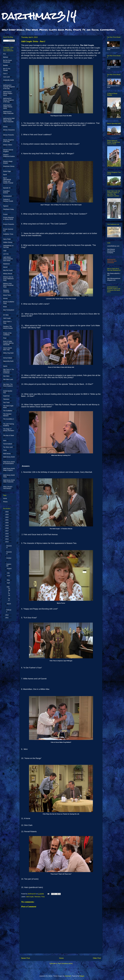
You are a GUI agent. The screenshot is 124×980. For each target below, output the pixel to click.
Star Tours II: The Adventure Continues (9, 371)
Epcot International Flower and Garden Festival (8, 180)
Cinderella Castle (9, 80)
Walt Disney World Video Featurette (9, 481)
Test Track (6, 402)
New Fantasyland (9, 310)
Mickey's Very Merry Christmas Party (8, 285)
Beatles (6, 65)
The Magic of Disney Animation (9, 430)
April (8, 583)
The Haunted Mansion (7, 415)
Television (37, 897)
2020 (7, 523)
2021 (7, 520)
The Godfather (8, 411)
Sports (5, 366)
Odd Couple (30, 897)
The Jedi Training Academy (9, 425)
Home (61, 958)
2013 (7, 542)
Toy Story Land (8, 447)
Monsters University (6, 291)
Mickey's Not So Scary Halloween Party (8, 279)
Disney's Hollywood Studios (9, 156)
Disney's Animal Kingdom (8, 151)
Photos (5, 502)
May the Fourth (8, 270)
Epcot (5, 175)
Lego (5, 251)
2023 (7, 515)
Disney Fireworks (9, 135)
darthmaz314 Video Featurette (8, 112)
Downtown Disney (9, 166)
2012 (7, 615)
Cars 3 (5, 74)
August (9, 569)
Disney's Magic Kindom (8, 162)
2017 (7, 531)
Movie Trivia (7, 295)
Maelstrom (6, 264)
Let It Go (6, 254)
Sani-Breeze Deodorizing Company (111, 251)
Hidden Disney (8, 242)
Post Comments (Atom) (65, 963)
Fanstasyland (7, 196)
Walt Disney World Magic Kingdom (9, 469)
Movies (5, 298)
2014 (7, 539)
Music (5, 307)
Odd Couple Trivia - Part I (8, 594)
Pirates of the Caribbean (7, 334)
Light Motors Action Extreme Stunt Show (8, 259)
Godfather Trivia (8, 234)
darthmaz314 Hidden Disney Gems (8, 107)
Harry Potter (7, 239)
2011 (7, 618)
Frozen (5, 214)
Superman (6, 396)
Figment (6, 206)
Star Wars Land (8, 379)
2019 (7, 525)
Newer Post (26, 958)
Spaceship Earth (8, 361)
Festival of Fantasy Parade (8, 200)
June (8, 576)
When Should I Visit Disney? (8, 488)
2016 (7, 534)
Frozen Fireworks (9, 224)
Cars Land (6, 77)
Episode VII (7, 188)
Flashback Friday (9, 209)
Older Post (97, 958)
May (8, 580)
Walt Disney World (9, 457)
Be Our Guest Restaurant (7, 61)
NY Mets (6, 315)
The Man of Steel (9, 435)
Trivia (43, 897)
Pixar (5, 338)
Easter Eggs (7, 171)
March (9, 604)
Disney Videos (8, 145)
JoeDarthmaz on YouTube (8, 246)
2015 (7, 536)
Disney (5, 127)
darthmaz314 (39, 16)
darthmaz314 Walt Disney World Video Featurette (9, 120)
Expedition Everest (6, 192)
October (9, 558)
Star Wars (6, 376)
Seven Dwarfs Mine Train (8, 349)
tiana (5, 440)
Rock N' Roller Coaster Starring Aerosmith (8, 343)
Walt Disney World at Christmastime (9, 463)
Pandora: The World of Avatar (8, 327)
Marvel (5, 267)
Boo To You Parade (7, 69)
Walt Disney (7, 454)
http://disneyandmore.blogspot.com (114, 279)
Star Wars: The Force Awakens (8, 385)
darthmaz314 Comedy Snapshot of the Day (9, 87)
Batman (6, 57)
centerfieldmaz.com (113, 246)
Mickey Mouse (8, 274)
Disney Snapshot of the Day (8, 141)
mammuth (68, 976)
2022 (7, 517)
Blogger (82, 976)
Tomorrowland (8, 444)
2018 (7, 528)
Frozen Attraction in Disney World (8, 218)
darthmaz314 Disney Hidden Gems (8, 93)
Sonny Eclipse (8, 358)
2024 (7, 512)
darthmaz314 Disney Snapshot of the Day (8, 100)
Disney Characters (9, 130)
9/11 (5, 54)
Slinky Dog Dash (8, 353)
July (8, 573)
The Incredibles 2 (9, 419)
